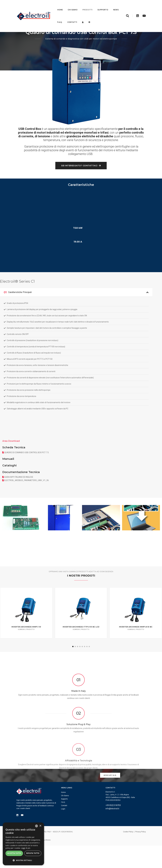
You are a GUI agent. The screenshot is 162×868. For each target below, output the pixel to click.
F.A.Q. (70, 19)
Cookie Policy (128, 851)
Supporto (103, 6)
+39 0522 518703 (117, 825)
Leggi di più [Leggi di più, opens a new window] (26, 849)
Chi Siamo (73, 6)
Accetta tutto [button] (14, 855)
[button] (23, 861)
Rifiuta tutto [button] (33, 855)
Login (67, 825)
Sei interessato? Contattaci (81, 198)
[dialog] (23, 844)
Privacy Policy (141, 851)
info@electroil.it (116, 828)
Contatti (83, 19)
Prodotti (87, 6)
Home (60, 6)
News (60, 19)
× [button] (40, 826)
